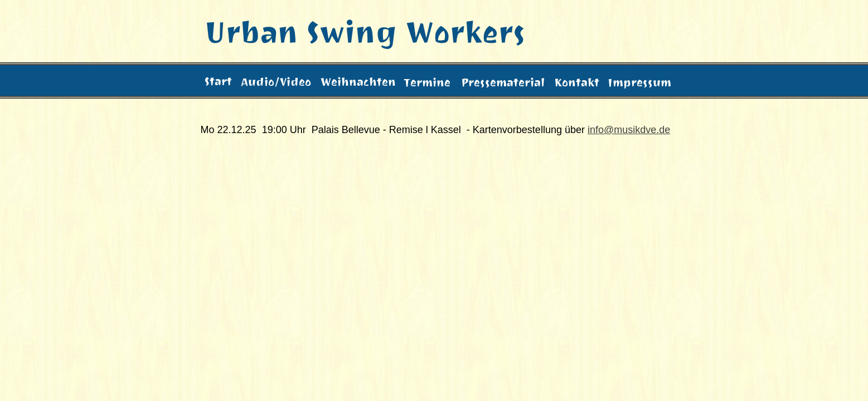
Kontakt (577, 82)
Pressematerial (503, 82)
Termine (427, 84)
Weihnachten (358, 81)
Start (218, 81)
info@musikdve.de (629, 130)
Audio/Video (276, 81)
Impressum (639, 82)
